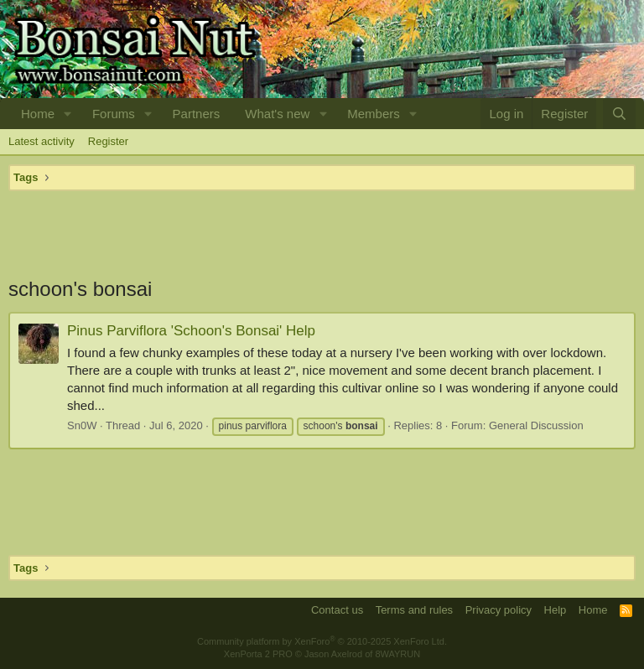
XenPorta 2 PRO (258, 654)
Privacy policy (499, 610)
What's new (277, 114)
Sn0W (82, 425)
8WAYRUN (397, 654)
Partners (197, 114)
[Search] (619, 114)
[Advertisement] (322, 233)
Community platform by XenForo (322, 641)
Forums (114, 114)
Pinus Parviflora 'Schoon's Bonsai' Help (191, 331)
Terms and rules (414, 610)
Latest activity (42, 141)
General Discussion (536, 425)
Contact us (337, 610)
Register (108, 141)
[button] (68, 114)
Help (556, 610)
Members (374, 114)
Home (38, 114)
